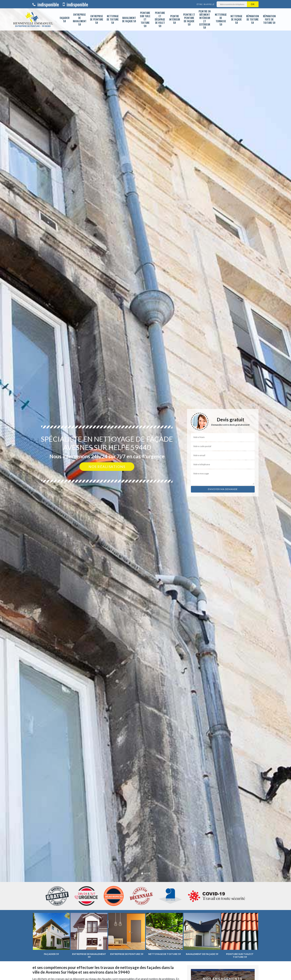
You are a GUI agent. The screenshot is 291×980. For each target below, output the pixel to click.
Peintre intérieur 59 (174, 19)
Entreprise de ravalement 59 (80, 19)
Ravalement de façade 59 (129, 19)
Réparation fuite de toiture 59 (269, 19)
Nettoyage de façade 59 (236, 19)
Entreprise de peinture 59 (97, 19)
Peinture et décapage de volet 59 (160, 19)
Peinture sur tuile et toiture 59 (145, 19)
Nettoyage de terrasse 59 (221, 19)
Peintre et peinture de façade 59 (189, 19)
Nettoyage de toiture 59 (113, 19)
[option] (145, 490)
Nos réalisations (107, 467)
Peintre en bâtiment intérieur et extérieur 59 (205, 19)
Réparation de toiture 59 (253, 19)
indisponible (46, 4)
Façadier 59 (65, 19)
